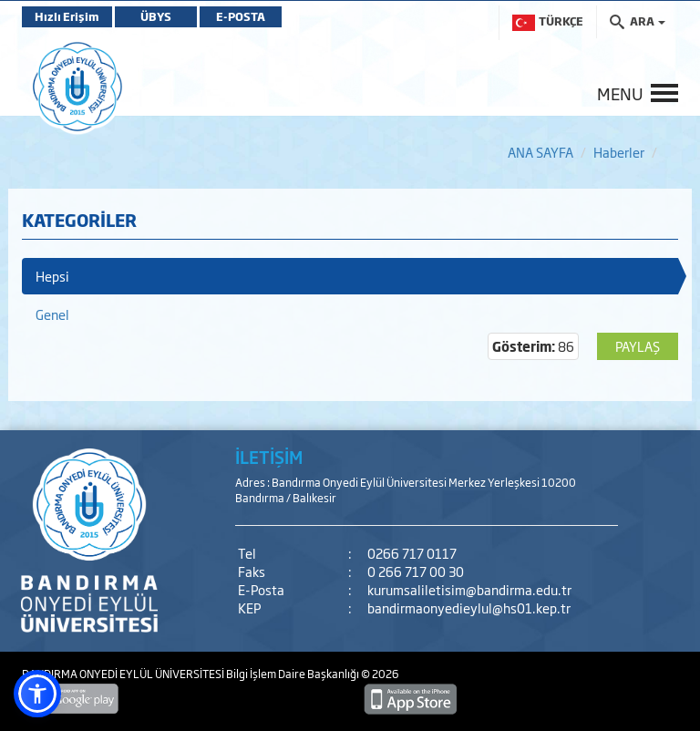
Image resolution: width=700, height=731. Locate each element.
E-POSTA (241, 16)
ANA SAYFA (540, 152)
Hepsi (52, 276)
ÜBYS (156, 16)
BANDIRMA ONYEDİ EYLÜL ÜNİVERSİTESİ (124, 674)
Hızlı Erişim (67, 16)
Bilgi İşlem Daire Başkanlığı (293, 674)
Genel (52, 314)
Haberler (619, 152)
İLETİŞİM (269, 457)
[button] (37, 694)
